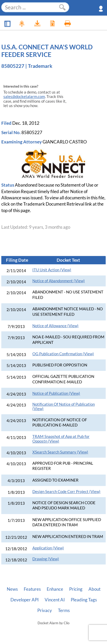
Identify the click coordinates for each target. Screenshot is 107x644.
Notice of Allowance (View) (55, 326)
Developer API (25, 600)
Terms (64, 610)
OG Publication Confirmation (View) (63, 354)
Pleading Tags (84, 600)
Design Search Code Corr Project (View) (66, 492)
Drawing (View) (46, 559)
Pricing (76, 589)
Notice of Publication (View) (56, 393)
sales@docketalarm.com (24, 97)
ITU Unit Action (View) (52, 270)
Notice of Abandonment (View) (59, 281)
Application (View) (48, 548)
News (12, 589)
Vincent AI (55, 600)
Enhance (55, 589)
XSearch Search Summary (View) (60, 452)
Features (32, 589)
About (94, 589)
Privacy (45, 610)
